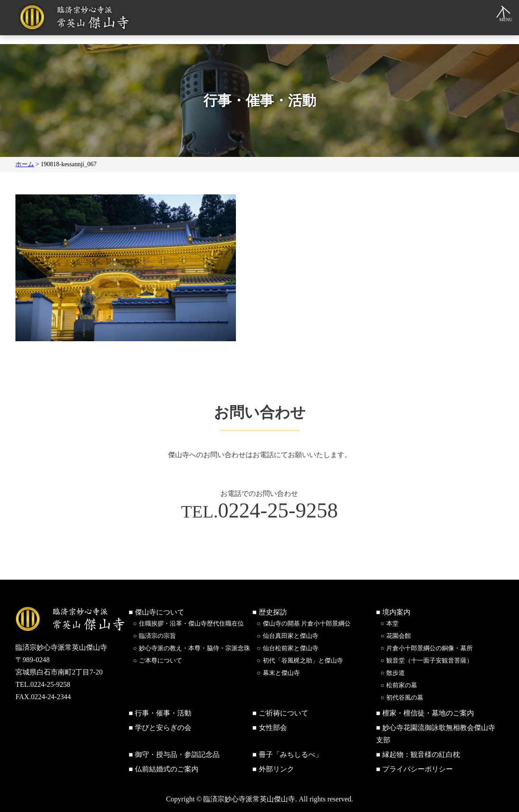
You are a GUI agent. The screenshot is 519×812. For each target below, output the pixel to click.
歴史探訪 (273, 612)
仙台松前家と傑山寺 (291, 648)
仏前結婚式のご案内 (167, 769)
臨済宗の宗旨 (157, 636)
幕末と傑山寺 (281, 673)
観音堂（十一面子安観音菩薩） (429, 661)
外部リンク (276, 769)
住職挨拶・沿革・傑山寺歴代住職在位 (191, 624)
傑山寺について (160, 612)
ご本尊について (161, 661)
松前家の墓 (402, 685)
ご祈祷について (284, 713)
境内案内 (396, 612)
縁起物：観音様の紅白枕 (421, 754)
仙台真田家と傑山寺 (291, 636)
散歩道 (396, 673)
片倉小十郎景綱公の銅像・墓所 (429, 648)
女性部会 (273, 728)
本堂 (392, 624)
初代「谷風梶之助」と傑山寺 (303, 661)
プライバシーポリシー (418, 769)
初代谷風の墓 (405, 698)
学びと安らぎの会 (163, 728)
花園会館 (399, 636)
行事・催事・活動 (163, 713)
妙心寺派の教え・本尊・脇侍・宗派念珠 (194, 648)
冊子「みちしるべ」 (291, 754)
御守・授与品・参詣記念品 (177, 754)
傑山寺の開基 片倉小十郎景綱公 (307, 624)
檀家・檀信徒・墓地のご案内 (428, 713)
